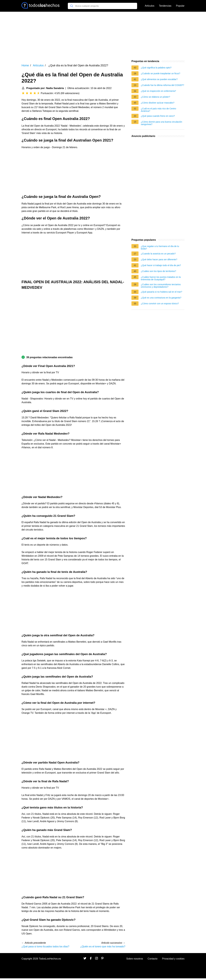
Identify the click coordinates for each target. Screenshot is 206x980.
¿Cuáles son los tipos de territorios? (158, 271)
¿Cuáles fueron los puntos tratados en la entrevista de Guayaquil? (161, 278)
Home (25, 65)
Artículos (150, 6)
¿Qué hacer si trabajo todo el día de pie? (161, 265)
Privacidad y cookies (173, 959)
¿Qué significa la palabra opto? (156, 68)
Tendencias (165, 6)
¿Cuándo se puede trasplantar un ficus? (160, 73)
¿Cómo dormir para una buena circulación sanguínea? (161, 123)
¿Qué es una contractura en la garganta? (161, 298)
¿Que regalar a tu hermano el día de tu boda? (160, 247)
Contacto (153, 959)
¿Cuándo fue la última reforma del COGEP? (162, 85)
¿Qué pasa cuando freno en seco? (158, 116)
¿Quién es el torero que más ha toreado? (103, 947)
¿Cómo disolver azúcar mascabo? (158, 103)
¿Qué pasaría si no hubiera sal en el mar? (161, 292)
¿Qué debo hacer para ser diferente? (159, 259)
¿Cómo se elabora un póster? (155, 97)
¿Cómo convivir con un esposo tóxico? (160, 304)
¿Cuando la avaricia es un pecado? (158, 254)
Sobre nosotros (135, 959)
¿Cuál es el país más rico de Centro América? (158, 110)
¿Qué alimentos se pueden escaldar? (159, 79)
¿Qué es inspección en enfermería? (158, 91)
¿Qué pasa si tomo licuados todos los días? (45, 947)
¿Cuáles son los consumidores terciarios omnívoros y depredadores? (161, 286)
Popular (180, 6)
